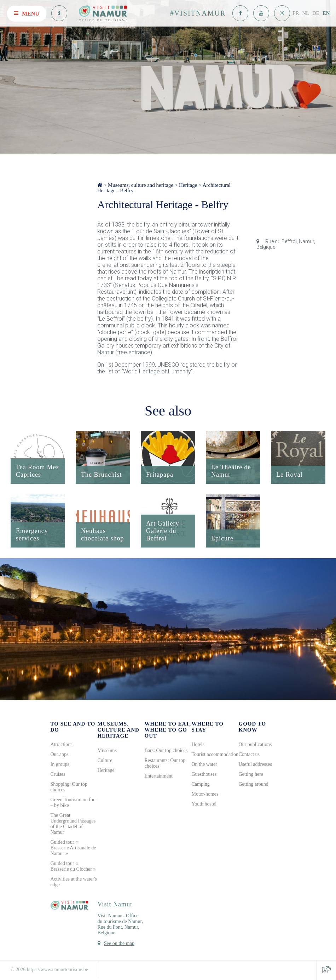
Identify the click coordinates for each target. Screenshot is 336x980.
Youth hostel (204, 804)
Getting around (254, 784)
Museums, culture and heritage (141, 185)
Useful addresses (255, 764)
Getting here (251, 774)
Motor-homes (205, 794)
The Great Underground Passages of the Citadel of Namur (73, 824)
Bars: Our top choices (166, 750)
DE (316, 13)
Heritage (188, 185)
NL (306, 13)
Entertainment (159, 776)
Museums (107, 750)
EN (326, 13)
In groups (60, 764)
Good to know (253, 727)
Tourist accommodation (215, 754)
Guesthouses (204, 774)
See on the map (119, 943)
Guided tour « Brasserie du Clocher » (73, 866)
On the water (204, 764)
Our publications (255, 744)
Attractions (62, 744)
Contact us (249, 754)
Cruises (58, 774)
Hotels (198, 744)
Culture (105, 760)
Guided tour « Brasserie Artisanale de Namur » (73, 848)
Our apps (60, 754)
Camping (201, 784)
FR (296, 13)
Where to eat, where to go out (168, 730)
